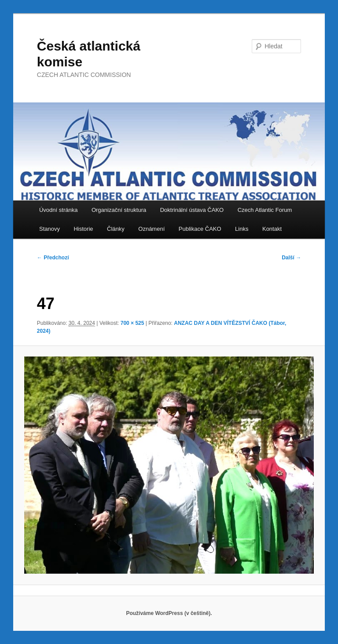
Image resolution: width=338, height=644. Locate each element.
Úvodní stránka (58, 210)
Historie (83, 229)
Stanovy (50, 229)
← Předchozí (53, 258)
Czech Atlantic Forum (265, 210)
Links (242, 229)
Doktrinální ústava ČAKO (192, 210)
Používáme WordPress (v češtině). (169, 613)
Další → (291, 258)
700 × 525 (132, 323)
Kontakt (272, 229)
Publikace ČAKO (200, 229)
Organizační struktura (119, 210)
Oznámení (151, 229)
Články (116, 229)
